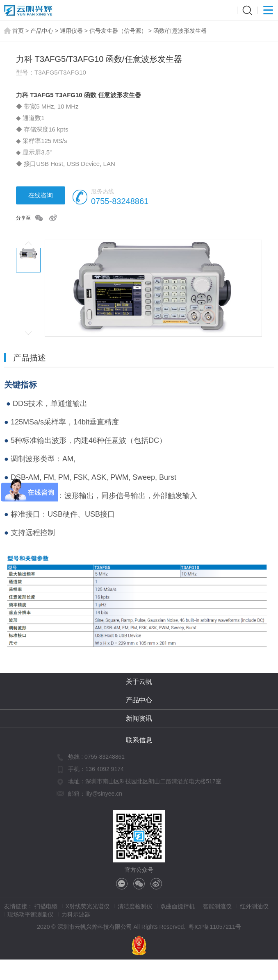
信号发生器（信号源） (118, 31)
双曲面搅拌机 (178, 906)
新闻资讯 (139, 718)
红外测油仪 (254, 906)
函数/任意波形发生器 (180, 31)
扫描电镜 (46, 906)
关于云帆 (139, 682)
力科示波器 (76, 914)
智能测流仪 (217, 906)
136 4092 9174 (104, 769)
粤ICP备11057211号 (215, 927)
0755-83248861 (120, 201)
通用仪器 (71, 31)
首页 (18, 31)
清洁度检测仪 (135, 906)
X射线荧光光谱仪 (88, 906)
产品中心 (42, 31)
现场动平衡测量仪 (30, 914)
